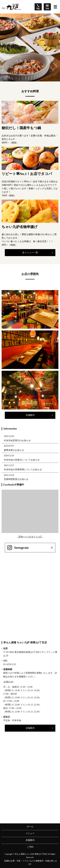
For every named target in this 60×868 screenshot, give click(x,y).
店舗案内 (30, 415)
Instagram (22, 548)
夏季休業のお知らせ (14, 450)
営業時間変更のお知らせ (16, 479)
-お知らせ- (8, 682)
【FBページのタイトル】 (30, 537)
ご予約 (30, 847)
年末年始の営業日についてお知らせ (22, 460)
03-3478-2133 (10, 664)
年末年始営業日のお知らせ (17, 441)
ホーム (30, 826)
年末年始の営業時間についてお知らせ (23, 470)
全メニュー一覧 (30, 253)
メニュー (30, 833)
